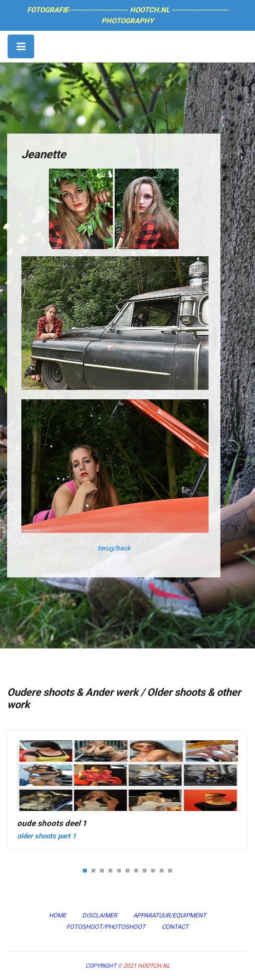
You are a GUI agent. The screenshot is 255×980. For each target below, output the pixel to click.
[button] (85, 870)
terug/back (114, 548)
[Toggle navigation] (21, 46)
